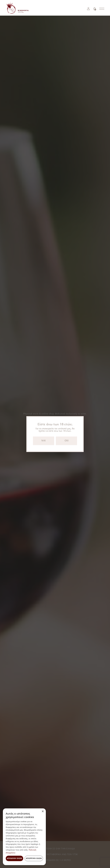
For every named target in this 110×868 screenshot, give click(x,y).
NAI (43, 441)
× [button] (43, 811)
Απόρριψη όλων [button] (34, 858)
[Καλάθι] (95, 9)
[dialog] (24, 837)
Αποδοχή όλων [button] (14, 858)
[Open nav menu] (102, 9)
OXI (67, 441)
